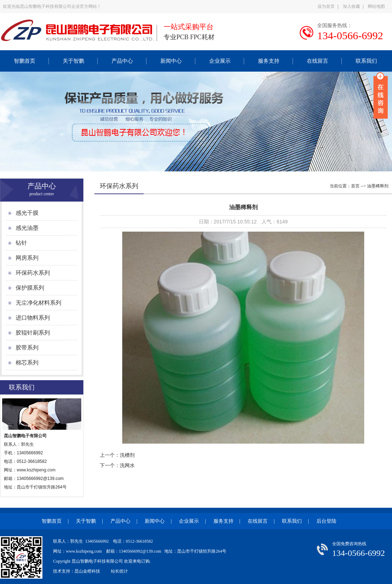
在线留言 (318, 61)
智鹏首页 (25, 61)
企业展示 (220, 61)
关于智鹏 (73, 61)
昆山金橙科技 (87, 571)
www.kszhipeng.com (37, 470)
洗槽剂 (127, 455)
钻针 (21, 243)
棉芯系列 (27, 363)
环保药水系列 (33, 273)
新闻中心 (171, 61)
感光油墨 (27, 228)
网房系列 (27, 258)
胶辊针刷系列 (33, 333)
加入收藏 (351, 6)
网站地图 (376, 6)
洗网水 (127, 465)
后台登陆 (326, 521)
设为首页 (326, 6)
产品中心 (122, 61)
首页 (355, 186)
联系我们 (366, 61)
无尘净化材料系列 (38, 303)
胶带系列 (27, 348)
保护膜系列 (30, 288)
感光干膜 (27, 213)
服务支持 (269, 61)
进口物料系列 (33, 318)
